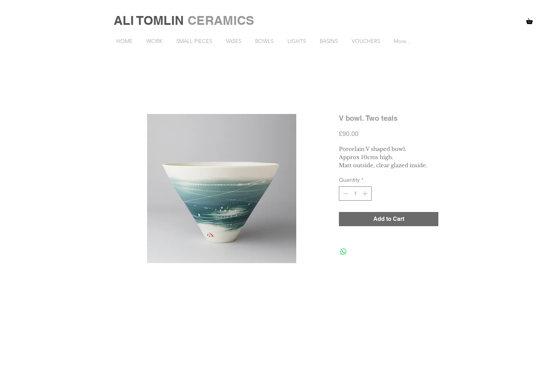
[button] (532, 20)
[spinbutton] (355, 194)
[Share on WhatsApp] (344, 252)
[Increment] (366, 194)
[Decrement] (345, 194)
